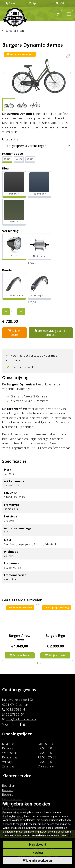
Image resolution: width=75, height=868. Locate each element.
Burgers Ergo (55, 636)
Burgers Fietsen (15, 31)
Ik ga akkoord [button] (37, 845)
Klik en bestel (14, 333)
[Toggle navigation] (69, 14)
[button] (67, 55)
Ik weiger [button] (37, 853)
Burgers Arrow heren (20, 637)
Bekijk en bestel (20, 655)
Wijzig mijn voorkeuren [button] (38, 861)
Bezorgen (9, 794)
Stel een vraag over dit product (51, 333)
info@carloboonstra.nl (21, 719)
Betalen (7, 790)
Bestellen (9, 785)
